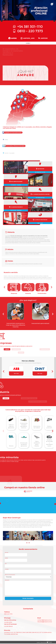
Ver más (16, 373)
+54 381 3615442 (8, 626)
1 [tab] (26, 43)
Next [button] (54, 21)
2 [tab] (28, 43)
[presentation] (3, 314)
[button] (27, 543)
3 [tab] (30, 43)
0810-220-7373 (8, 614)
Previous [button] (2, 21)
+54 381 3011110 (8, 622)
